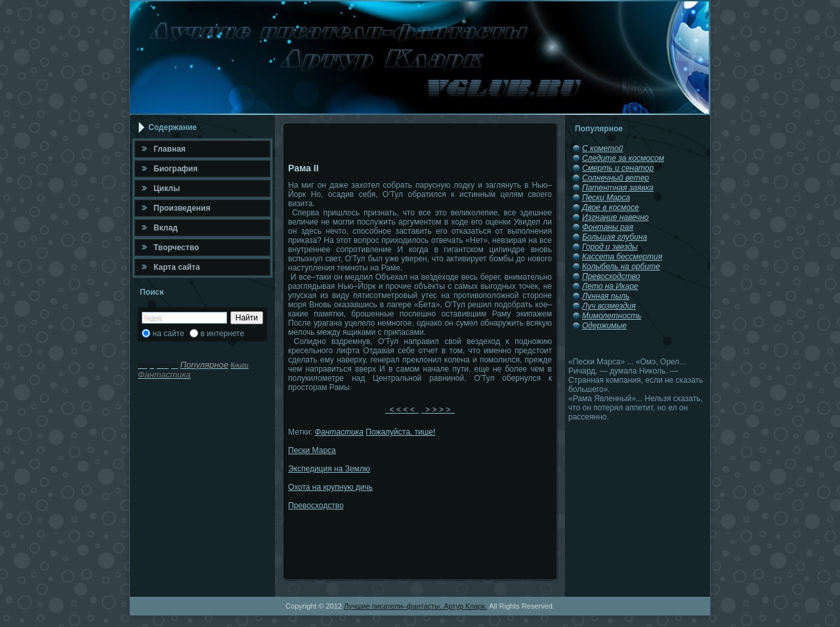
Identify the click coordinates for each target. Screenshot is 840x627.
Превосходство (316, 506)
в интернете (222, 334)
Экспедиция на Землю (329, 469)
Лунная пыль (606, 296)
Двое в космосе (611, 207)
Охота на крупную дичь (330, 487)
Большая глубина (615, 237)
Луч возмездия (609, 306)
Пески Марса (312, 450)
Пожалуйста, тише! (400, 432)
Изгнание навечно (615, 217)
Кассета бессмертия (622, 257)
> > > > (438, 410)
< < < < (402, 410)
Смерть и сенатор (618, 168)
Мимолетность (612, 316)
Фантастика (339, 432)
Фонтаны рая (608, 227)
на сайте (169, 334)
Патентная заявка (618, 188)
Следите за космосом (623, 158)
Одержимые (604, 326)
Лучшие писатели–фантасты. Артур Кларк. (415, 606)
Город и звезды (610, 247)
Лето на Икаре (610, 286)
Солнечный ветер (616, 178)
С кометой (602, 148)
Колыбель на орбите (621, 267)
